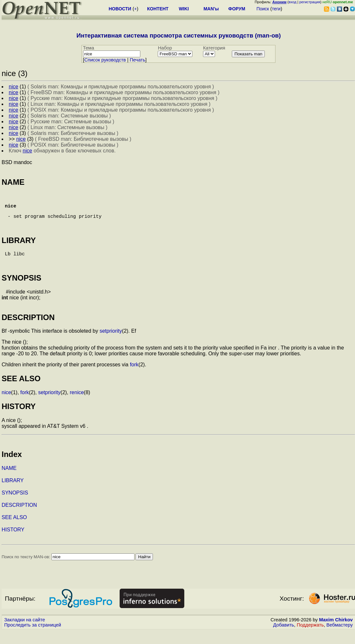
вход (293, 2)
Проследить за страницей (33, 638)
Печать (137, 60)
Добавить (284, 638)
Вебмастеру (340, 638)
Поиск (263, 9)
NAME (9, 481)
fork (134, 378)
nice (6, 405)
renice (77, 405)
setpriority (111, 344)
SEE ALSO (14, 530)
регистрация (310, 2)
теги (276, 9)
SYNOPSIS (15, 506)
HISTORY (13, 543)
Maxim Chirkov (336, 633)
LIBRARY (13, 493)
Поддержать (310, 638)
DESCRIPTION (19, 518)
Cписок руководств (105, 60)
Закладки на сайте (25, 633)
